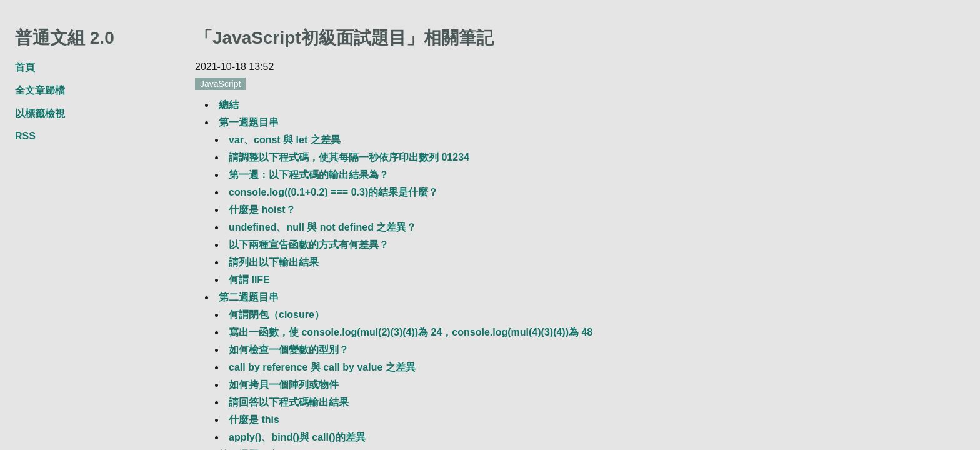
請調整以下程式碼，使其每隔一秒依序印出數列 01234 (349, 157)
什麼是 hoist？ (262, 210)
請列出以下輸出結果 (274, 262)
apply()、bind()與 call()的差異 (297, 437)
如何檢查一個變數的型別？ (289, 350)
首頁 (25, 67)
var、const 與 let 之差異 (285, 140)
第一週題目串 (249, 122)
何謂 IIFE (249, 280)
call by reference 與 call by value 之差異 (322, 367)
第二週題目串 (249, 297)
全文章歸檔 (40, 90)
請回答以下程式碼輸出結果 (289, 402)
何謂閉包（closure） (277, 315)
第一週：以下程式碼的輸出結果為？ (309, 175)
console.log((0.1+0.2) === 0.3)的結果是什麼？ (333, 192)
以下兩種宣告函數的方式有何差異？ (309, 245)
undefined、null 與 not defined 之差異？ (322, 227)
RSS (25, 136)
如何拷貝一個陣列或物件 (284, 385)
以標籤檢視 (40, 113)
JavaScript (220, 84)
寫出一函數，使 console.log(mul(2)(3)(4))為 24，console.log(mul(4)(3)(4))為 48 (411, 332)
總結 (229, 105)
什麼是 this (254, 420)
